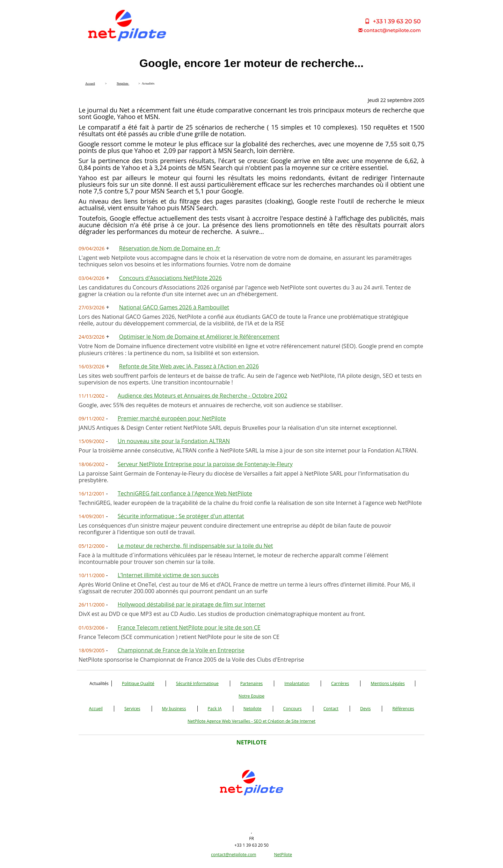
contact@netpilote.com (234, 855)
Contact (331, 709)
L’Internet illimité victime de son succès (168, 575)
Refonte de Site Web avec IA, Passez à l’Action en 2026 (189, 366)
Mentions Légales (388, 683)
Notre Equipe (251, 696)
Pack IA (215, 709)
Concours (293, 709)
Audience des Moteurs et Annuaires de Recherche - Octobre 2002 (203, 396)
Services (132, 709)
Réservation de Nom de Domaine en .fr (170, 248)
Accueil (96, 709)
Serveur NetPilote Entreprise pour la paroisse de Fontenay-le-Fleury (205, 464)
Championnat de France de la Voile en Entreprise (181, 650)
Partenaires (251, 683)
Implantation (297, 683)
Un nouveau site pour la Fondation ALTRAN (174, 441)
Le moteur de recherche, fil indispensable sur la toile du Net (195, 546)
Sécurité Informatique (197, 683)
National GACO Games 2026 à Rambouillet (174, 307)
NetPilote (283, 855)
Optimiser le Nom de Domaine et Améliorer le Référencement (199, 337)
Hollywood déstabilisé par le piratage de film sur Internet (192, 604)
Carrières (340, 683)
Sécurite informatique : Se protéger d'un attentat (181, 516)
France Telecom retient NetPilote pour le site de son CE (189, 627)
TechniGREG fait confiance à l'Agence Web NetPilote (185, 493)
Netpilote (253, 709)
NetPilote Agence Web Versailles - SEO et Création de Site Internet (251, 721)
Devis (365, 709)
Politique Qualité (138, 683)
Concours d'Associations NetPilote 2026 (170, 278)
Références (403, 709)
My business (174, 709)
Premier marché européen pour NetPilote (172, 418)
